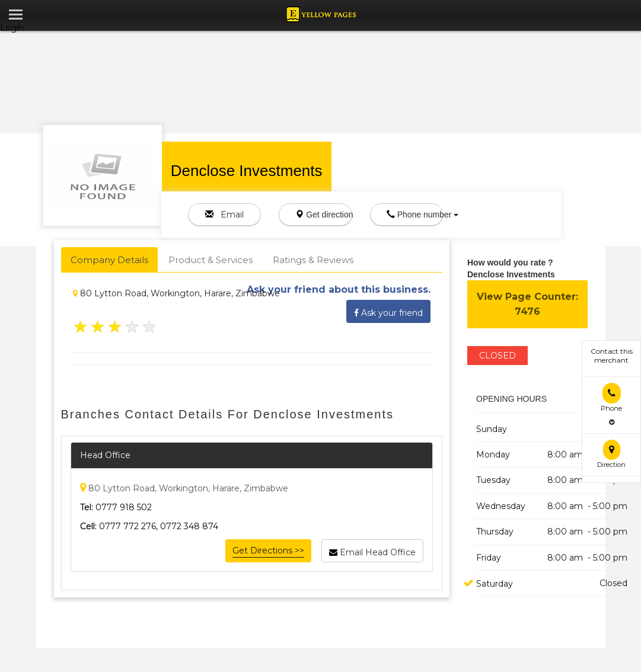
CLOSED (498, 356)
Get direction (324, 215)
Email (224, 215)
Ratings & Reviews (313, 260)
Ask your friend (388, 311)
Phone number (415, 215)
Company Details (109, 260)
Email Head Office (372, 551)
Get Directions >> (268, 551)
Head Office (105, 455)
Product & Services (211, 260)
